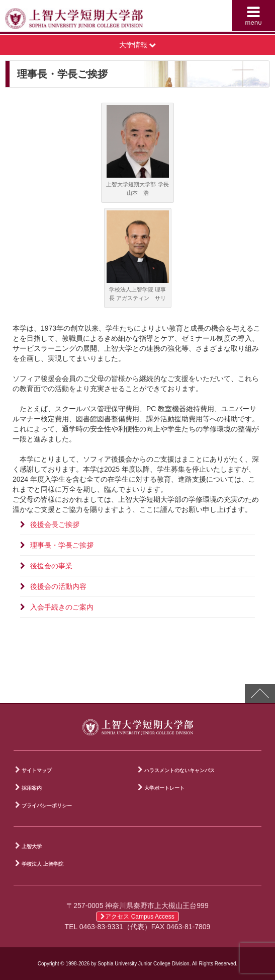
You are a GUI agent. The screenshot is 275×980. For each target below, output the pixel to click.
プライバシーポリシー (47, 806)
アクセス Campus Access (137, 917)
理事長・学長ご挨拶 (62, 545)
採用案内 (32, 788)
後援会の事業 (51, 566)
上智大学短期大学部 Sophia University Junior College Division (74, 18)
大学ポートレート (164, 788)
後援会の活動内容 (58, 586)
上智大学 (32, 846)
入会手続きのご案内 (62, 607)
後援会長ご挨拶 (55, 524)
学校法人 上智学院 (42, 864)
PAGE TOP (260, 694)
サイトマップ (37, 770)
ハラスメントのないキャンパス (179, 770)
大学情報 (138, 45)
